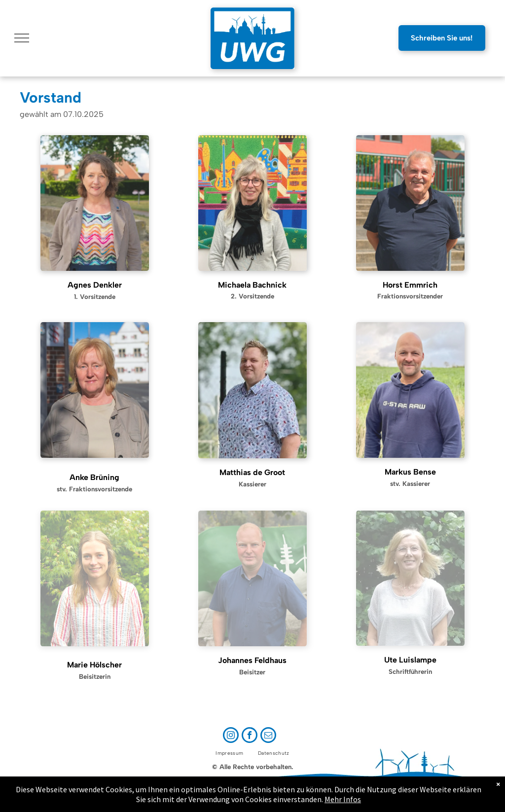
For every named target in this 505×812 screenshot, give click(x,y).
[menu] (22, 38)
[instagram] (231, 736)
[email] (268, 736)
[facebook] (250, 736)
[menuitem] (229, 753)
